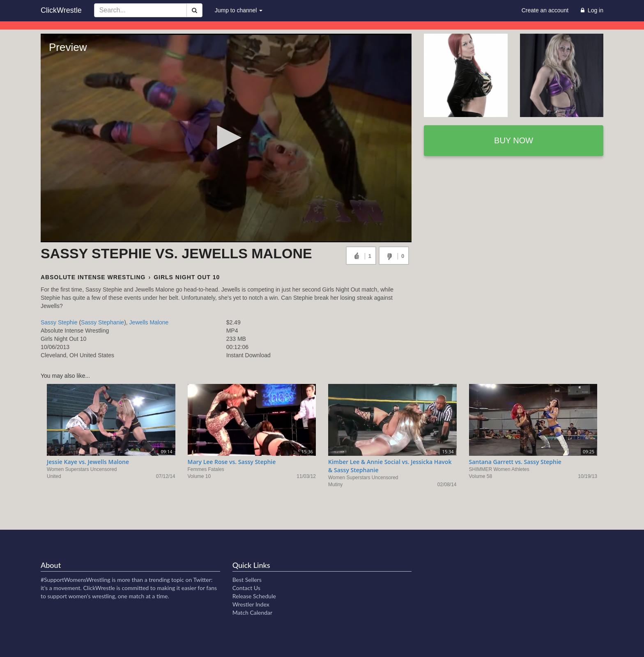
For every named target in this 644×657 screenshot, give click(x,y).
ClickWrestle (61, 10)
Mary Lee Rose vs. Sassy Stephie (232, 462)
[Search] (194, 10)
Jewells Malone (149, 322)
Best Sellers (247, 580)
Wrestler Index (251, 604)
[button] (226, 138)
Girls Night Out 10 (187, 277)
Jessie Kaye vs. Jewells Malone (88, 462)
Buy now (514, 140)
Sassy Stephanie (102, 322)
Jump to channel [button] (239, 10)
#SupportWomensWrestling (76, 580)
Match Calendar (252, 612)
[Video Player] (226, 138)
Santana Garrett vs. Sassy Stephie (515, 462)
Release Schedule (254, 596)
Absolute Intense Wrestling (93, 277)
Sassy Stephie (59, 322)
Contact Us (246, 588)
